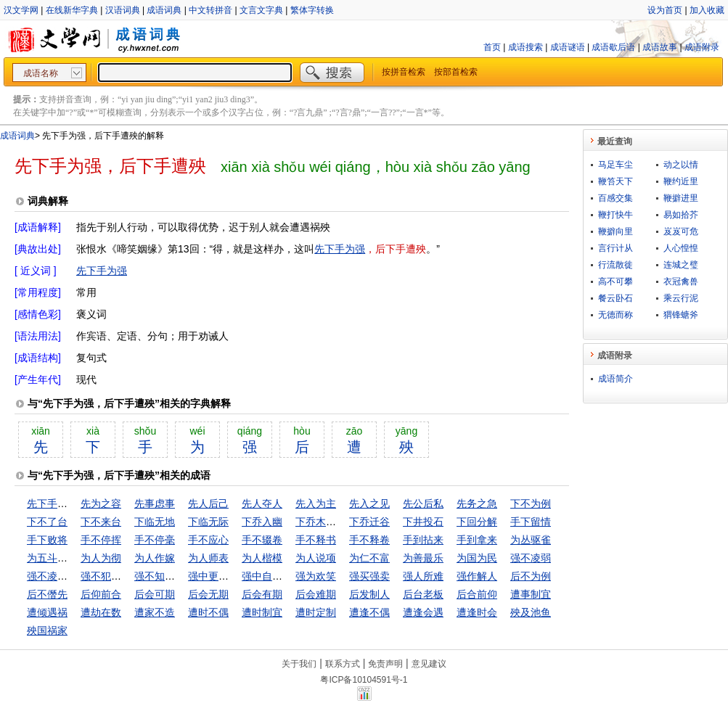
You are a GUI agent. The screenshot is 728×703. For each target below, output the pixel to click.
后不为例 (531, 576)
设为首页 (665, 10)
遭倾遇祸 (47, 612)
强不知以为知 (165, 576)
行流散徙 (615, 265)
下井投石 (423, 522)
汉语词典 (123, 10)
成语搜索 (525, 47)
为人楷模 (262, 558)
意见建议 (429, 664)
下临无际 (208, 522)
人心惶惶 (681, 248)
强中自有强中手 (277, 576)
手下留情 (531, 522)
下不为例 (531, 503)
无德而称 (615, 315)
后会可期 (155, 594)
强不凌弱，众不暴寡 (73, 576)
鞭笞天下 (615, 181)
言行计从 (615, 248)
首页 (492, 47)
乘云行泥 (681, 298)
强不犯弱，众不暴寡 (126, 576)
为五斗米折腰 (57, 558)
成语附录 (702, 47)
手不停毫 (155, 540)
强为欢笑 (316, 576)
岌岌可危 (681, 231)
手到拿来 (477, 540)
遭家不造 (155, 612)
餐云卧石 (615, 298)
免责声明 (385, 664)
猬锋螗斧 (681, 315)
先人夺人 (262, 503)
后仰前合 (101, 594)
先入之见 (369, 503)
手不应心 (208, 540)
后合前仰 (477, 594)
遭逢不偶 (369, 612)
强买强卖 (369, 576)
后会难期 (316, 594)
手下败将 (47, 540)
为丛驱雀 (531, 540)
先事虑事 (155, 503)
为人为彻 (101, 558)
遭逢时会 (477, 612)
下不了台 (47, 522)
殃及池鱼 (531, 612)
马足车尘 (615, 165)
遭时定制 (316, 612)
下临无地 (155, 522)
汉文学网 (21, 10)
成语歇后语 (613, 47)
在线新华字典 (72, 10)
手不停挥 (101, 540)
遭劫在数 (101, 612)
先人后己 (208, 503)
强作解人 (477, 576)
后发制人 (369, 594)
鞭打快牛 (615, 215)
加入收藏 (707, 10)
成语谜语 (568, 47)
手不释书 (316, 540)
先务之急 (477, 503)
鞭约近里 (681, 181)
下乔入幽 (262, 522)
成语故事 (660, 47)
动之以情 (681, 165)
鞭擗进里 (681, 198)
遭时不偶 (208, 612)
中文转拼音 (210, 10)
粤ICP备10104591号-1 (364, 680)
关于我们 (299, 664)
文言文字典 (261, 10)
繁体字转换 (312, 10)
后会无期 (208, 594)
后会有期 (262, 594)
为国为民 (477, 558)
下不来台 (101, 522)
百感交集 (615, 198)
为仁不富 (369, 558)
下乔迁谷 (369, 522)
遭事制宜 (531, 594)
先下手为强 (340, 249)
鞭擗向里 (615, 231)
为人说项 (316, 558)
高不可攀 (615, 281)
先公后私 (423, 503)
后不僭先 (47, 594)
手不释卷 (369, 540)
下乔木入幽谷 (326, 522)
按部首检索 (456, 72)
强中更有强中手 (224, 576)
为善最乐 (423, 558)
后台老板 (423, 594)
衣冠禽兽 (681, 281)
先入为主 (316, 503)
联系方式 (343, 664)
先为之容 (101, 503)
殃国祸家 (47, 630)
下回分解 (477, 522)
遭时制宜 (262, 612)
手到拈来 (423, 540)
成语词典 (164, 10)
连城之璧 (681, 265)
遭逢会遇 (423, 612)
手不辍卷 (262, 540)
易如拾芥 (681, 215)
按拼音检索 (404, 72)
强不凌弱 (531, 558)
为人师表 (208, 558)
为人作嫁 (155, 558)
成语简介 (615, 379)
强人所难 (423, 576)
